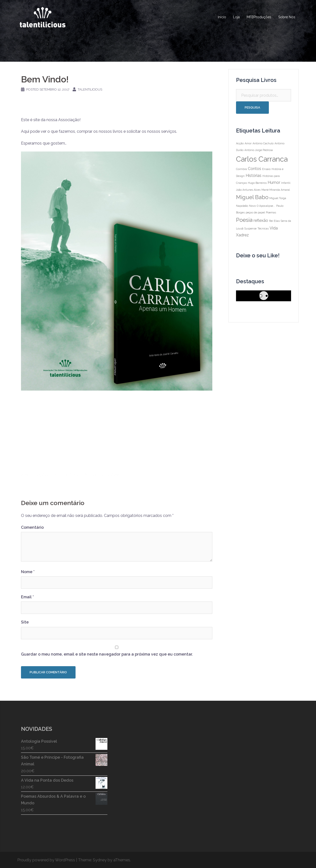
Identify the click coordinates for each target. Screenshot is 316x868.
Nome (28, 572)
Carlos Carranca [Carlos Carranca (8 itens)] (262, 159)
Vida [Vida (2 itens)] (274, 228)
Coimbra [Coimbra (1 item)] (241, 169)
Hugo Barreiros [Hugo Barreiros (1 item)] (257, 183)
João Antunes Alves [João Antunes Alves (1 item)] (248, 190)
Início (222, 17)
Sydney (100, 860)
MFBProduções (259, 17)
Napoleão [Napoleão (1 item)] (242, 206)
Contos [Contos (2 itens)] (255, 169)
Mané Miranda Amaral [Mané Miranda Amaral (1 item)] (276, 190)
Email (27, 597)
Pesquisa (252, 107)
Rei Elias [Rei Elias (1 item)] (274, 221)
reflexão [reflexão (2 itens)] (261, 220)
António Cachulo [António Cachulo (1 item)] (263, 143)
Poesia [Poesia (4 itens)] (244, 220)
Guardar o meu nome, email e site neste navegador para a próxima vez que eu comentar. (107, 654)
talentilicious (90, 89)
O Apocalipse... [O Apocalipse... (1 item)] (266, 206)
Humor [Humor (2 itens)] (274, 182)
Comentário (32, 527)
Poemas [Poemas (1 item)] (271, 212)
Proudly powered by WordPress (46, 860)
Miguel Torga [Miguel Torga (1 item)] (278, 198)
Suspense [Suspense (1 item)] (250, 228)
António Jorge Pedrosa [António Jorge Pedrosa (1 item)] (259, 150)
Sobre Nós (287, 17)
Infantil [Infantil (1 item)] (286, 183)
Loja (236, 17)
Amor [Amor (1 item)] (248, 143)
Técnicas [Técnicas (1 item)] (263, 228)
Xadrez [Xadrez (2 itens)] (242, 235)
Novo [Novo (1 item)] (252, 206)
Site (25, 622)
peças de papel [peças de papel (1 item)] (255, 212)
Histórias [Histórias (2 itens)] (254, 176)
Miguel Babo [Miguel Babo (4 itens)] (252, 197)
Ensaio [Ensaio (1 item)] (266, 169)
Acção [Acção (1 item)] (240, 143)
